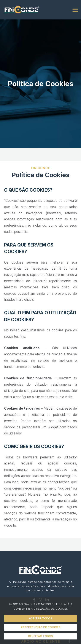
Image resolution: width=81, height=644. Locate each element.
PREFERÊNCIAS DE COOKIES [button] (41, 627)
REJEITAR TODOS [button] (40, 636)
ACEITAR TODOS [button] (41, 618)
